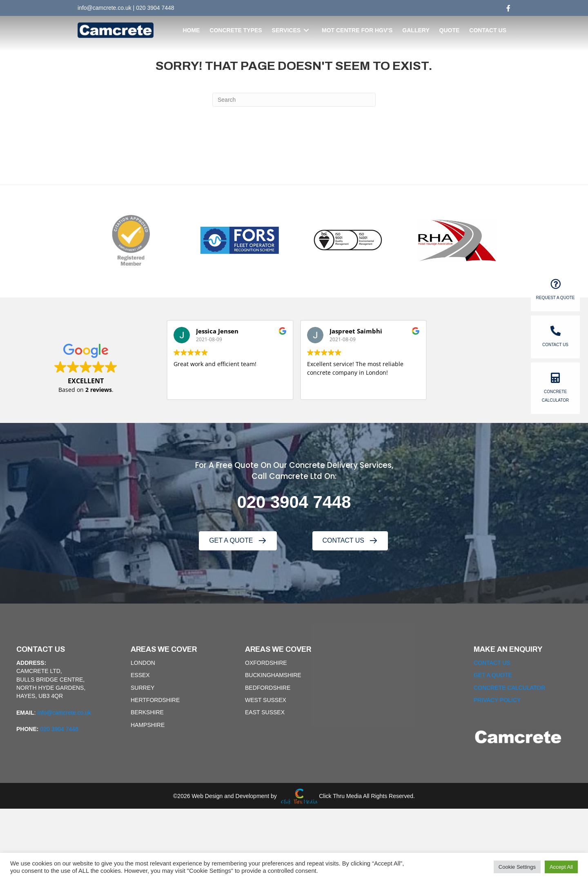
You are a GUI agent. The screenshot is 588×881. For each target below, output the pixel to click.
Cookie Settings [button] (517, 867)
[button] (238, 541)
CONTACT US (492, 663)
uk (128, 8)
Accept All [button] (561, 867)
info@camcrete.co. (101, 8)
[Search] (294, 100)
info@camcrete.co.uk (64, 713)
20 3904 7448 (299, 502)
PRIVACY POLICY (497, 700)
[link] (191, 30)
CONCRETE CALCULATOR (509, 688)
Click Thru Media (340, 796)
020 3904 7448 (155, 8)
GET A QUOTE (493, 675)
